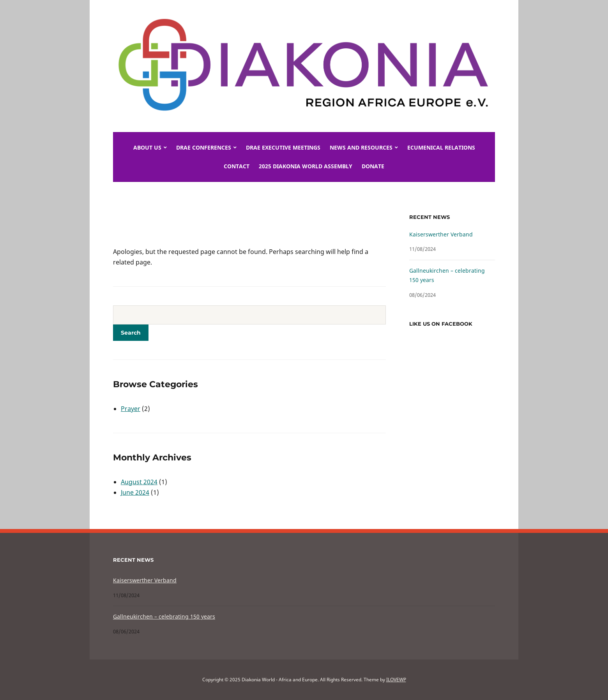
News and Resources (361, 147)
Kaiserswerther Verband (441, 234)
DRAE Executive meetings (283, 147)
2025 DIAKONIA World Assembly (306, 166)
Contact (237, 166)
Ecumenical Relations (441, 147)
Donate (373, 166)
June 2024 (135, 492)
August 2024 (139, 482)
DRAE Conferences (204, 147)
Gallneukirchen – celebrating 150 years (164, 616)
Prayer (131, 409)
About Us (147, 147)
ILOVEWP (396, 680)
